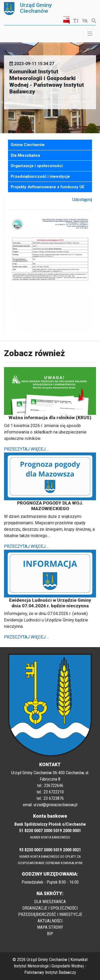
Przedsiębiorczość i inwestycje (40, 176)
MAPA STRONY (50, 927)
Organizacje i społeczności (37, 166)
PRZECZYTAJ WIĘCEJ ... (27, 449)
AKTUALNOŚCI (50, 921)
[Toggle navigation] (90, 34)
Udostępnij (82, 200)
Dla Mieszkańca (25, 155)
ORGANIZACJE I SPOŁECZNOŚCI (50, 908)
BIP (50, 934)
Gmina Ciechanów (28, 145)
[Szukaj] (92, 21)
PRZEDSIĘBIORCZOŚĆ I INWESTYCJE (50, 914)
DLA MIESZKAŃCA (50, 902)
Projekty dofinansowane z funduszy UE (48, 187)
